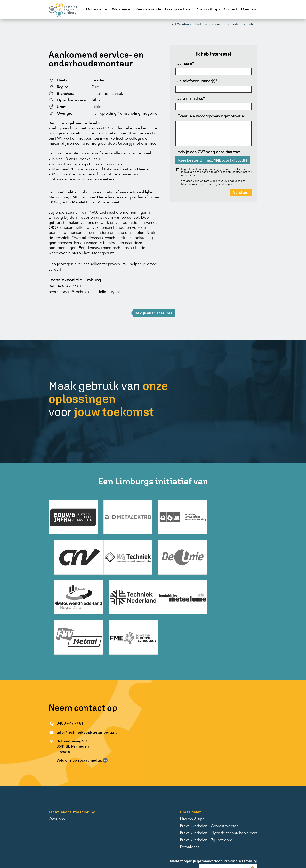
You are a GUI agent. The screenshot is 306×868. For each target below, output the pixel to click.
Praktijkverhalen (179, 9)
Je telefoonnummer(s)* (197, 82)
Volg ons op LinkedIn (105, 718)
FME (74, 198)
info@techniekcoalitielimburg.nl (86, 690)
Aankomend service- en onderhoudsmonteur (226, 25)
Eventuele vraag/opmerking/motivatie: (211, 117)
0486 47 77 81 (69, 287)
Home (170, 25)
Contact (230, 9)
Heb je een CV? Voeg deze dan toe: (209, 153)
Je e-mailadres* (191, 99)
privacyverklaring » (221, 185)
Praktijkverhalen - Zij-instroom (206, 798)
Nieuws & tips (208, 9)
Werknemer (122, 9)
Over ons (249, 9)
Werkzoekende (148, 9)
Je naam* (186, 64)
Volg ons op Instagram (111, 718)
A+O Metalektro (77, 203)
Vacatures (184, 25)
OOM (54, 203)
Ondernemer (97, 9)
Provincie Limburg (241, 819)
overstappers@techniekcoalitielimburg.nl (84, 293)
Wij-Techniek (109, 203)
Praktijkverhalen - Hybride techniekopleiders (219, 791)
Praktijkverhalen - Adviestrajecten (209, 784)
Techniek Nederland (98, 198)
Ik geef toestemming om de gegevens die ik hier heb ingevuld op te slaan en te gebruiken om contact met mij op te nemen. (216, 173)
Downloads (190, 805)
